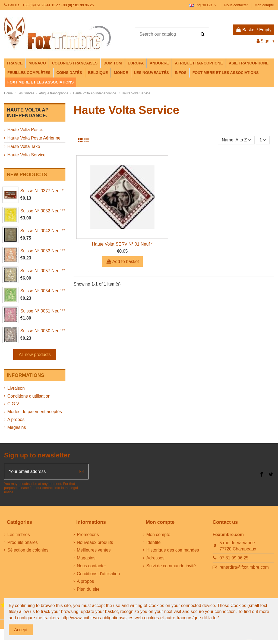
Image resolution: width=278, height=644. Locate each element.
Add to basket (122, 261)
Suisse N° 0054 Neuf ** (43, 291)
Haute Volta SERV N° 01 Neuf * (122, 244)
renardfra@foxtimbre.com (244, 567)
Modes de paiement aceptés (35, 412)
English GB (203, 5)
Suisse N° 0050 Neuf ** (43, 331)
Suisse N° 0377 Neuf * (42, 191)
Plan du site (88, 589)
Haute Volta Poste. (25, 130)
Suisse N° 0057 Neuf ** (43, 271)
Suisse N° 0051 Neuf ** (43, 311)
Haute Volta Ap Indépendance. (28, 113)
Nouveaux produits (95, 542)
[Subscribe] (82, 472)
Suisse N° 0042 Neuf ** (43, 231)
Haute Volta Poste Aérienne (34, 138)
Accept (21, 630)
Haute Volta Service (26, 155)
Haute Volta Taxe (24, 146)
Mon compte (264, 5)
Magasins (17, 427)
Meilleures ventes (94, 550)
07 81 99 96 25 (234, 558)
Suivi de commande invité (171, 566)
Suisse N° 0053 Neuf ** (43, 251)
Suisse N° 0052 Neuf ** (43, 211)
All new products (35, 354)
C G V (13, 404)
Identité (153, 542)
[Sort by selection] (236, 140)
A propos (16, 419)
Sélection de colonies (28, 550)
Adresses (155, 558)
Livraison (16, 388)
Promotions (88, 535)
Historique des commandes (173, 550)
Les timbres (19, 535)
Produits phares (23, 542)
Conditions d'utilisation (29, 396)
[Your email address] (40, 472)
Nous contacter (237, 5)
